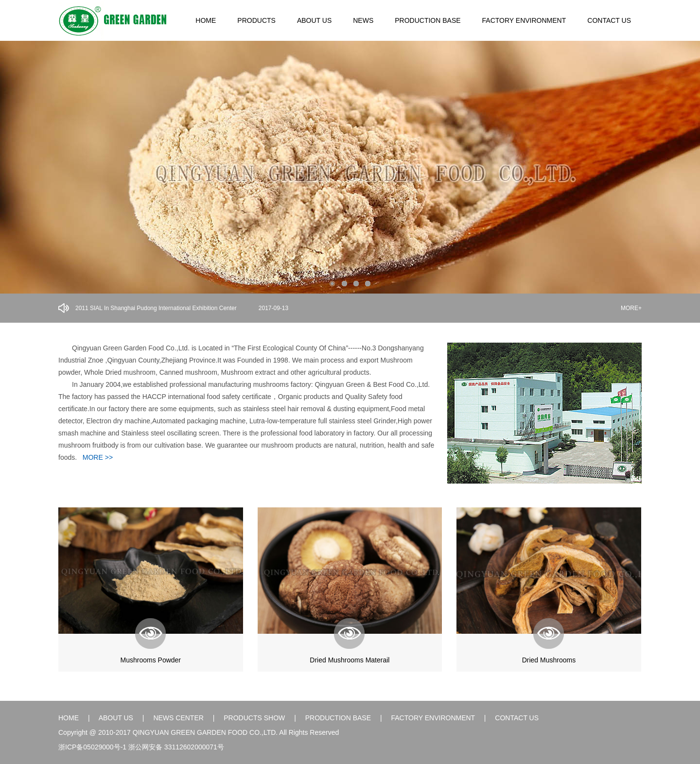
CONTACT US (609, 20)
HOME (206, 20)
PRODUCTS (256, 20)
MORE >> (98, 457)
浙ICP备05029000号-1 (92, 747)
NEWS (363, 20)
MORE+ (631, 308)
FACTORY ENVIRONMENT (524, 20)
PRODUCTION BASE (428, 20)
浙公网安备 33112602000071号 (176, 747)
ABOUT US (314, 20)
